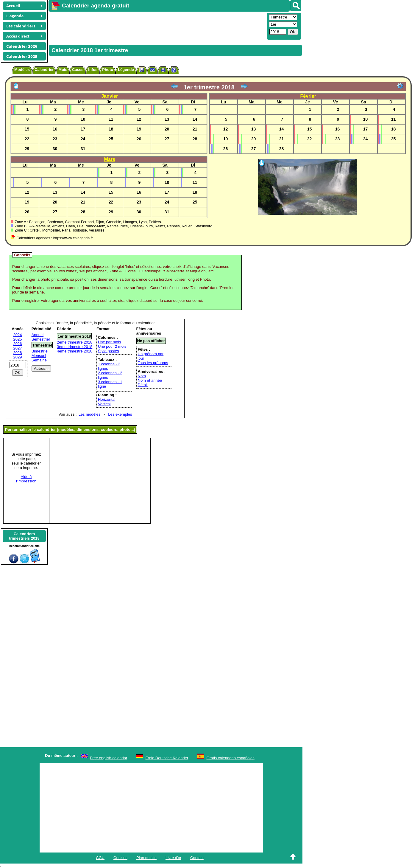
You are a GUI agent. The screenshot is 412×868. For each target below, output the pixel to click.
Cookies (120, 858)
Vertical (104, 404)
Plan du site (146, 858)
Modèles (22, 70)
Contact (197, 858)
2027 (18, 348)
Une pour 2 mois (112, 346)
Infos (93, 70)
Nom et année (150, 380)
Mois (63, 70)
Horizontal (107, 399)
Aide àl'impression (26, 479)
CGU (100, 858)
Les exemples (120, 414)
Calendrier (44, 70)
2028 (18, 353)
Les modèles (90, 414)
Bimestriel (40, 351)
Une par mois (109, 342)
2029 (18, 357)
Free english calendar (109, 758)
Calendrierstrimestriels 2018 (24, 536)
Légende (126, 70)
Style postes (109, 351)
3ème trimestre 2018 (75, 347)
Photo (108, 70)
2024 (18, 335)
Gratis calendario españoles (231, 758)
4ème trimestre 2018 (75, 351)
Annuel (38, 335)
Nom (142, 376)
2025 (18, 339)
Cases (78, 70)
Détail (143, 385)
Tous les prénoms (153, 363)
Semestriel (41, 339)
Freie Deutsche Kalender (167, 758)
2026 (18, 344)
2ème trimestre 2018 (75, 342)
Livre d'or (173, 858)
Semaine (39, 360)
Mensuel (39, 356)
